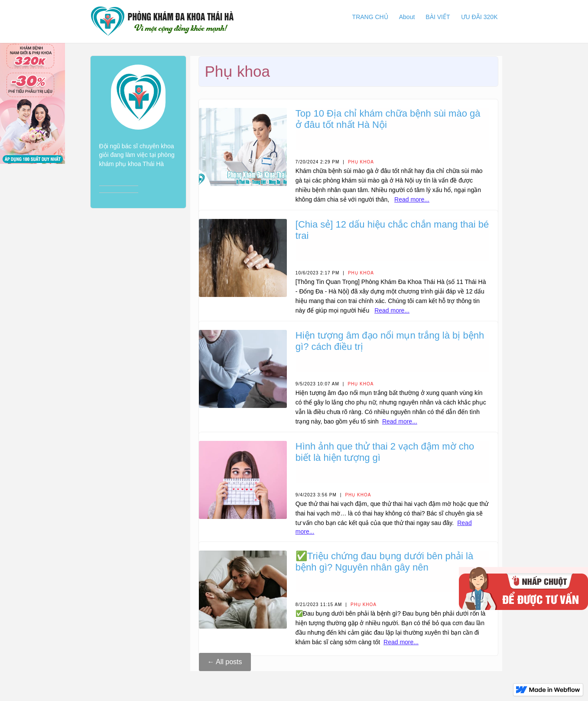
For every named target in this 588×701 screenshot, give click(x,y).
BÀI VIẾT (438, 17)
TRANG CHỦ (370, 17)
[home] (162, 21)
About (407, 17)
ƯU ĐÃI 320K (479, 17)
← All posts (225, 662)
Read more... (412, 199)
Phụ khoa (361, 162)
